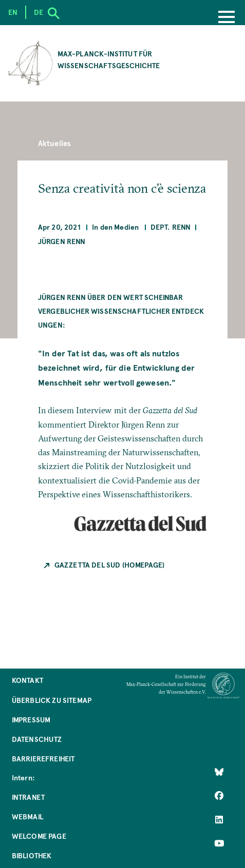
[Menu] (227, 18)
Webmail (27, 816)
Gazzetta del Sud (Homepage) (109, 565)
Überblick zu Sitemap (52, 700)
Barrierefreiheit (43, 759)
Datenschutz (37, 739)
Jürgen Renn (62, 241)
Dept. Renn (171, 227)
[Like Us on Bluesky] (219, 772)
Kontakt (27, 680)
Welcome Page (39, 836)
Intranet (28, 797)
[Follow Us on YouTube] (219, 843)
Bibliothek (32, 855)
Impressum (31, 720)
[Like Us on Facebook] (219, 796)
